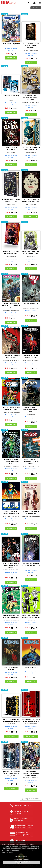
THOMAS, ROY (31, 414)
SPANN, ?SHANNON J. (31, 724)
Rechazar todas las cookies (21, 859)
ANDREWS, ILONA (31, 152)
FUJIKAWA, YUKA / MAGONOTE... (31, 102)
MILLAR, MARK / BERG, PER (31, 308)
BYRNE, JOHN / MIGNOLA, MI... (11, 620)
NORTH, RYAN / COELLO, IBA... (11, 310)
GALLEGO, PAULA (11, 256)
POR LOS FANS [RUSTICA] (11, 96)
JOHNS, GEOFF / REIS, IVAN (11, 466)
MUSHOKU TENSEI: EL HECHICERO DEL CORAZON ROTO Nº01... (31, 98)
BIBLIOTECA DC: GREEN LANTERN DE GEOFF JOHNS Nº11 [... (11, 461)
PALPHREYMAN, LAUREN (31, 50)
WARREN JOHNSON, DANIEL (11, 570)
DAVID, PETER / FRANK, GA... (11, 516)
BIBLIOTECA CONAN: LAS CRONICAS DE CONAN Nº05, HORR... (31, 409)
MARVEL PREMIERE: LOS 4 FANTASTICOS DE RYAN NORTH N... (11, 306)
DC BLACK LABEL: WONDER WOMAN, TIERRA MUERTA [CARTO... (11, 565)
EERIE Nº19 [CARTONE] (31, 667)
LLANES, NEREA (11, 204)
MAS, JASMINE (11, 724)
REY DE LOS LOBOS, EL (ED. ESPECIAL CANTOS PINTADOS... (31, 46)
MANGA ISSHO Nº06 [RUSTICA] (11, 44)
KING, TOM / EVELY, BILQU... (31, 360)
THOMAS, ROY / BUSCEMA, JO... (11, 412)
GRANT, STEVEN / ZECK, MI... (31, 466)
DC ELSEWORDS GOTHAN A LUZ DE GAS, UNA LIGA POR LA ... (31, 565)
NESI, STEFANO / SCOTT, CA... (31, 778)
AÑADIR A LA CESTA (31, 217)
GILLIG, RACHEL (11, 776)
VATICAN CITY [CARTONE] (31, 304)
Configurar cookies (21, 856)
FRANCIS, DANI (11, 152)
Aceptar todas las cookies (21, 863)
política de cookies (8, 852)
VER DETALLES (11, 58)
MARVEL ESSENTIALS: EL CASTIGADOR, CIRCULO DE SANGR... (31, 461)
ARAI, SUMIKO (31, 256)
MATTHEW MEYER (31, 204)
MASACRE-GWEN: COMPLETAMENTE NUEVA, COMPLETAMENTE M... (31, 773)
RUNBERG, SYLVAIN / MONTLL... (31, 516)
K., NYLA (11, 100)
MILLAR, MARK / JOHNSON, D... (11, 360)
